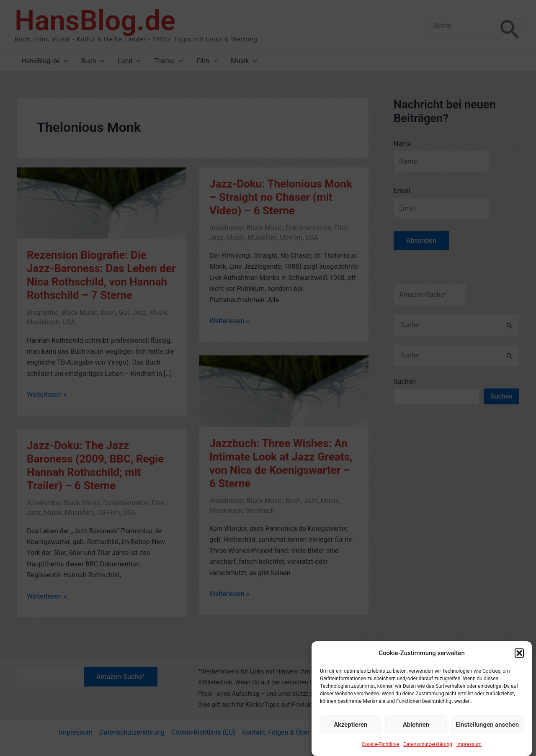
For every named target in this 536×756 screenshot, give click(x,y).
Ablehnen (416, 732)
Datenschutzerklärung (428, 752)
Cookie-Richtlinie (380, 752)
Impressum (469, 752)
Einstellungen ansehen (487, 732)
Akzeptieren (350, 732)
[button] (519, 661)
